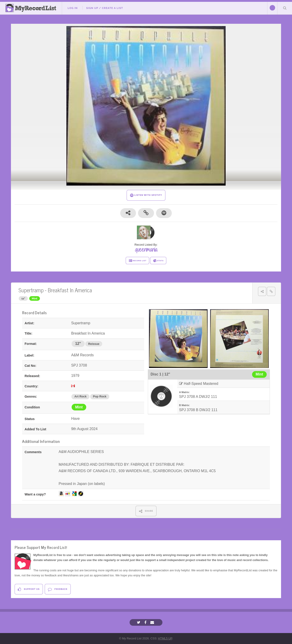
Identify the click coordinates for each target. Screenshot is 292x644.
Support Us (29, 589)
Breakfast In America (70, 290)
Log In (73, 8)
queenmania (146, 250)
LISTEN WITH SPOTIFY (146, 195)
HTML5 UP (165, 638)
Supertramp (31, 290)
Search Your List (285, 8)
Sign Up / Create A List (105, 8)
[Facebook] (146, 622)
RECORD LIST (137, 261)
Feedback (58, 589)
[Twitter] (139, 622)
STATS (158, 261)
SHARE (146, 511)
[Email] (153, 622)
